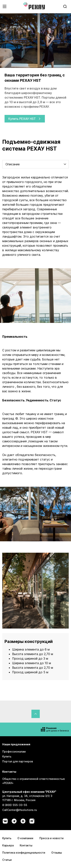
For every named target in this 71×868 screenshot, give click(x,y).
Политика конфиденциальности (24, 853)
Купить (7, 756)
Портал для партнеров (18, 761)
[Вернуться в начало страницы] (36, 714)
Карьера (8, 845)
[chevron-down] (65, 164)
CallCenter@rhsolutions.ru (20, 810)
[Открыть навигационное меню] (5, 6)
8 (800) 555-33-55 (15, 805)
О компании (25, 838)
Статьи (7, 860)
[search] (65, 6)
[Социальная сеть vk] (5, 821)
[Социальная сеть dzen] (23, 821)
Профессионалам (14, 751)
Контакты (26, 845)
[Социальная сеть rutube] (32, 821)
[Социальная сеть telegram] (14, 821)
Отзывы (57, 853)
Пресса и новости (51, 838)
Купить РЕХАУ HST (25, 119)
